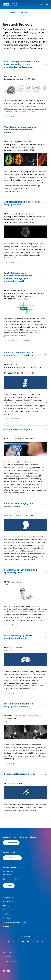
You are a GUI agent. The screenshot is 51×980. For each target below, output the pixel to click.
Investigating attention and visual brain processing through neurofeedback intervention (26, 64)
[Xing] (18, 942)
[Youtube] (28, 942)
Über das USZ (25, 910)
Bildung (25, 906)
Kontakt (9, 886)
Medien (25, 914)
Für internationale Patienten (25, 922)
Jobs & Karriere (25, 902)
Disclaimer (7, 957)
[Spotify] (43, 942)
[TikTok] (38, 942)
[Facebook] (8, 942)
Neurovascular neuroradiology (26, 774)
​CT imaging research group (26, 429)
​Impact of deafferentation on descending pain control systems (26, 354)
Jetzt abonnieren (12, 858)
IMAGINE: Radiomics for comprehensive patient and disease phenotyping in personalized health (26, 277)
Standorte (25, 926)
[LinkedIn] (23, 942)
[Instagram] (33, 942)
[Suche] (41, 5)
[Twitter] (13, 942)
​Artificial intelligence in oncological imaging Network (26, 203)
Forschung (25, 918)
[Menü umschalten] (47, 4)
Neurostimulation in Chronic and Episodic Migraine (26, 571)
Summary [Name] (26, 340)
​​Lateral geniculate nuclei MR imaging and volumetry (26, 705)
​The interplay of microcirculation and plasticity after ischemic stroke (26, 130)
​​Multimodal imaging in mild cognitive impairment (26, 637)
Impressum (7, 952)
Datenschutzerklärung (12, 961)
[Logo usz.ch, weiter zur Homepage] (10, 5)
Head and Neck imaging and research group (26, 505)
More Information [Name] (12, 116)
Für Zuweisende (25, 898)
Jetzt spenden (11, 843)
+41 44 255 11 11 (12, 879)
